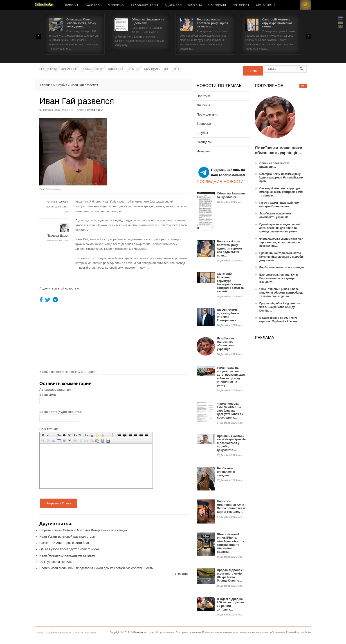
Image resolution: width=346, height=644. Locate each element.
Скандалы (217, 5)
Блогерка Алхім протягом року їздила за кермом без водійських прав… (229, 248)
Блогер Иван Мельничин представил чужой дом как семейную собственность (96, 568)
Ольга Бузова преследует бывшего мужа (69, 549)
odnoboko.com (145, 632)
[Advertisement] (151, 149)
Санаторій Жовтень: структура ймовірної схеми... (277, 23)
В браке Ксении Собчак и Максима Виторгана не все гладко (83, 530)
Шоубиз (195, 5)
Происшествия (144, 5)
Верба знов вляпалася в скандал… (226, 472)
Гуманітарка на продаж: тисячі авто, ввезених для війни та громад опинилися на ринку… (231, 376)
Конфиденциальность (59, 633)
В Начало (181, 574)
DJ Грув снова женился (56, 562)
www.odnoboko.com (58, 240)
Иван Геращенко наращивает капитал (67, 555)
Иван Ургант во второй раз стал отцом (67, 537)
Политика (93, 5)
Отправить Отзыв (58, 503)
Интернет (241, 5)
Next (308, 36)
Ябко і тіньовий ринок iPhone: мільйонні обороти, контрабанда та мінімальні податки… (231, 543)
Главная (71, 5)
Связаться (265, 5)
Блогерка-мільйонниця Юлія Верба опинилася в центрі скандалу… (231, 506)
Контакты (90, 633)
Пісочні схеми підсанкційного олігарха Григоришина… (228, 315)
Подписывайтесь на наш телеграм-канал (222, 172)
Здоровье (173, 5)
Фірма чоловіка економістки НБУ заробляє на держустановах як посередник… (230, 411)
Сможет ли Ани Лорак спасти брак (64, 543)
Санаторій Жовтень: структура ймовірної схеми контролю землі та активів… (230, 282)
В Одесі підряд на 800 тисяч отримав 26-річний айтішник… (230, 604)
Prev (38, 36)
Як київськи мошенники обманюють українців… (226, 344)
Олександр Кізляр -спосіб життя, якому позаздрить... (81, 23)
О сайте (78, 633)
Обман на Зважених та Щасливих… (231, 195)
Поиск (253, 71)
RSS (306, 5)
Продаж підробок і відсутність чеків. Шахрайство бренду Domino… (230, 575)
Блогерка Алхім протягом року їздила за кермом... (212, 23)
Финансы (116, 5)
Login (294, 5)
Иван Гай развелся (84, 85)
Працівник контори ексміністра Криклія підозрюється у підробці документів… (231, 443)
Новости (44, 5)
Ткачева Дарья (94, 110)
